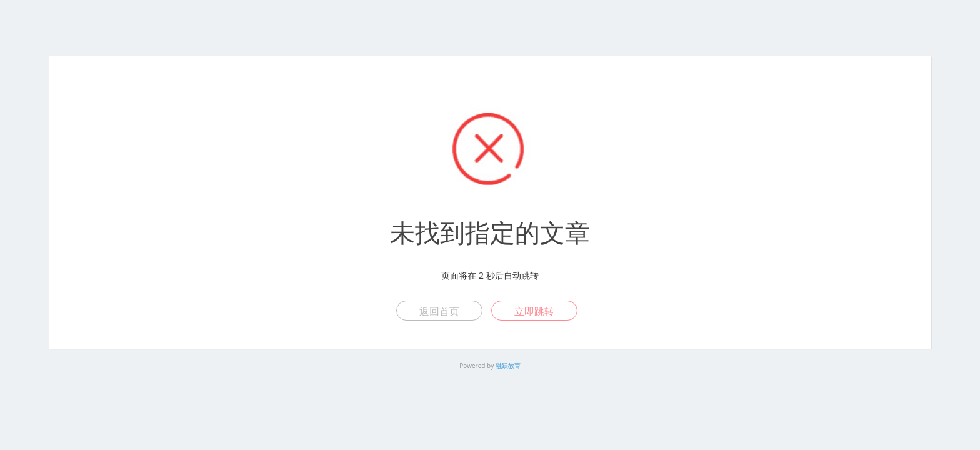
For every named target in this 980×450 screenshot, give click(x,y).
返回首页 (439, 311)
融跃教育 (508, 366)
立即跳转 (534, 311)
